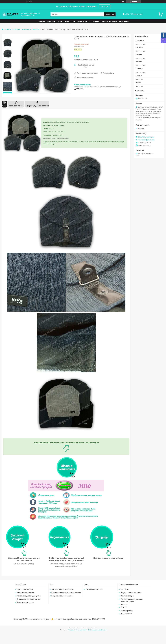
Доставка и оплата (81, 21)
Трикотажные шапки (25, 590)
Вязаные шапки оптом (26, 593)
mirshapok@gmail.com (146, 140)
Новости (51, 21)
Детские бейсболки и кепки (62, 590)
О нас (67, 21)
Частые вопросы (109, 21)
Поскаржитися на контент (78, 630)
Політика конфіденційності (97, 630)
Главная (41, 21)
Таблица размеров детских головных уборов (132, 600)
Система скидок (127, 596)
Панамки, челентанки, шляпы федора (66, 593)
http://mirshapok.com (146, 137)
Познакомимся (126, 614)
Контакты (124, 21)
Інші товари (26, 30)
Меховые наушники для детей (29, 596)
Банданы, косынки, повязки (62, 596)
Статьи (124, 608)
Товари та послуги (13, 30)
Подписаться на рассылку (131, 593)
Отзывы (96, 21)
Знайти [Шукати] (109, 14)
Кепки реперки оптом (25, 602)
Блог (60, 21)
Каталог (105, 6)
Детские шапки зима (94, 590)
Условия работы (127, 611)
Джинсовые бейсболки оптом (29, 599)
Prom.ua (95, 628)
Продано (36, 30)
